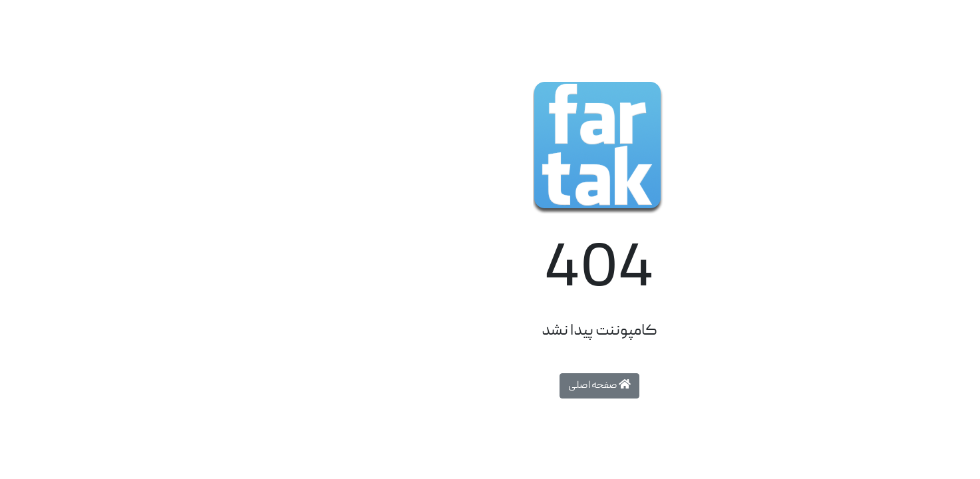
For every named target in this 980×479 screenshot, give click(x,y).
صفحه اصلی (490, 386)
